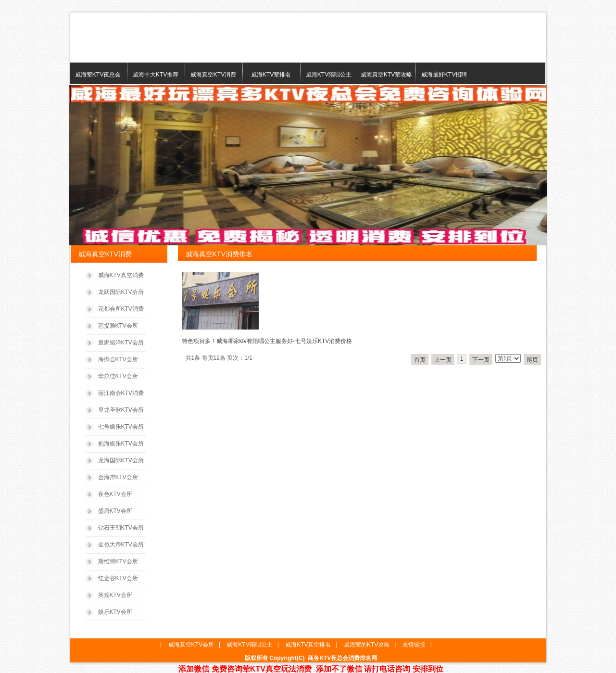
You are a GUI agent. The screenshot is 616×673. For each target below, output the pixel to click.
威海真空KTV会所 (191, 645)
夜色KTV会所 (115, 494)
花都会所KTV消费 (121, 309)
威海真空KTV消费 (213, 75)
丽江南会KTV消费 (121, 393)
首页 (420, 360)
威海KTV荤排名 (271, 75)
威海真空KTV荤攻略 (386, 75)
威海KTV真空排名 (308, 645)
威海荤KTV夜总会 (98, 75)
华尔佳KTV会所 (118, 376)
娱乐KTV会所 (115, 612)
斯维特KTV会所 (118, 561)
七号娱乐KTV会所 (121, 427)
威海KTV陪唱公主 (329, 75)
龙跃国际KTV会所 (121, 292)
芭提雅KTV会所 (118, 326)
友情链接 (414, 645)
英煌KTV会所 (115, 595)
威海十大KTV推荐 (156, 75)
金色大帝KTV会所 (121, 545)
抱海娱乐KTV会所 (121, 444)
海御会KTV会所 (118, 359)
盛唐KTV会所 (115, 511)
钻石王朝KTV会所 (121, 528)
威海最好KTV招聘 (444, 75)
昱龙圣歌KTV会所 (121, 410)
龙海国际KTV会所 (121, 460)
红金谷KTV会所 (118, 578)
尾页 (532, 360)
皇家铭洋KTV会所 (121, 343)
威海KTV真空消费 (121, 275)
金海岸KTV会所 (118, 477)
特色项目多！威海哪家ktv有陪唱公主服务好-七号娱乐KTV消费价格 (267, 341)
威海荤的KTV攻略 (367, 645)
